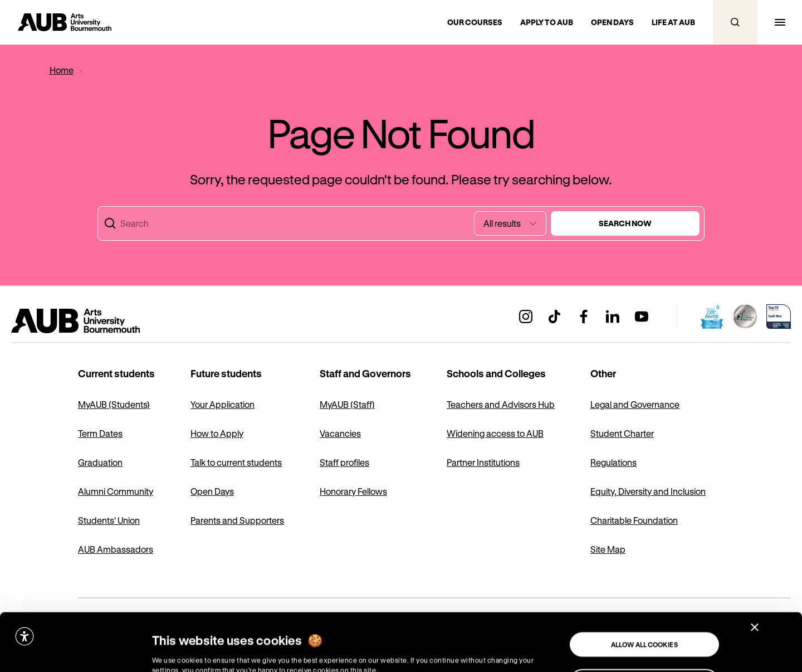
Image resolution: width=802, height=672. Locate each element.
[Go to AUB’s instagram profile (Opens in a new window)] (526, 316)
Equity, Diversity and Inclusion (648, 491)
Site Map (608, 549)
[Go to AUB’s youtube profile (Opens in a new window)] (642, 316)
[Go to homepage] (65, 22)
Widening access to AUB (495, 433)
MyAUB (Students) (114, 404)
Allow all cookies (644, 587)
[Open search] (735, 22)
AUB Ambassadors (116, 549)
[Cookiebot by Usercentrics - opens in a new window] (70, 652)
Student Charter (622, 433)
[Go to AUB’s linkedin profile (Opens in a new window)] (613, 316)
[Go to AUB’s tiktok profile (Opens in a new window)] (555, 316)
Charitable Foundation (634, 520)
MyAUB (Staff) (347, 404)
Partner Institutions (483, 462)
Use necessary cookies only (645, 624)
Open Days (212, 491)
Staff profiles (344, 462)
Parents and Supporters (237, 520)
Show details (170, 652)
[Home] (61, 70)
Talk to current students (236, 462)
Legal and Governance (635, 404)
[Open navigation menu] (780, 22)
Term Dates (100, 433)
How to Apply (217, 433)
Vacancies (340, 433)
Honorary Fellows (353, 491)
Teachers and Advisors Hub (501, 404)
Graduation (100, 462)
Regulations (613, 462)
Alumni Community (116, 491)
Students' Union (109, 520)
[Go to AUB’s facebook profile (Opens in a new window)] (584, 316)
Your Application (222, 404)
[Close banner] (755, 569)
